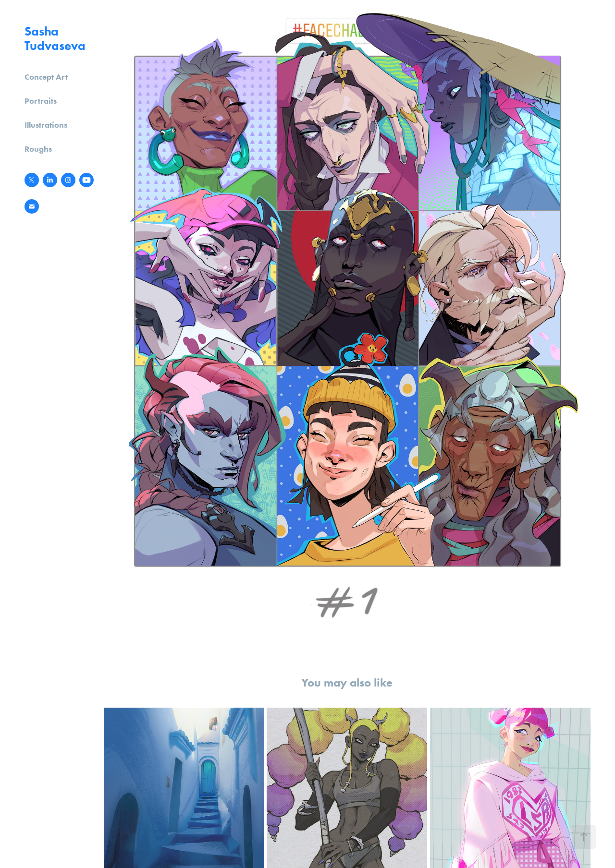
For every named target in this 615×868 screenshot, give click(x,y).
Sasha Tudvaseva (55, 38)
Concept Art (46, 77)
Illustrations (46, 125)
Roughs (38, 149)
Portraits (41, 101)
